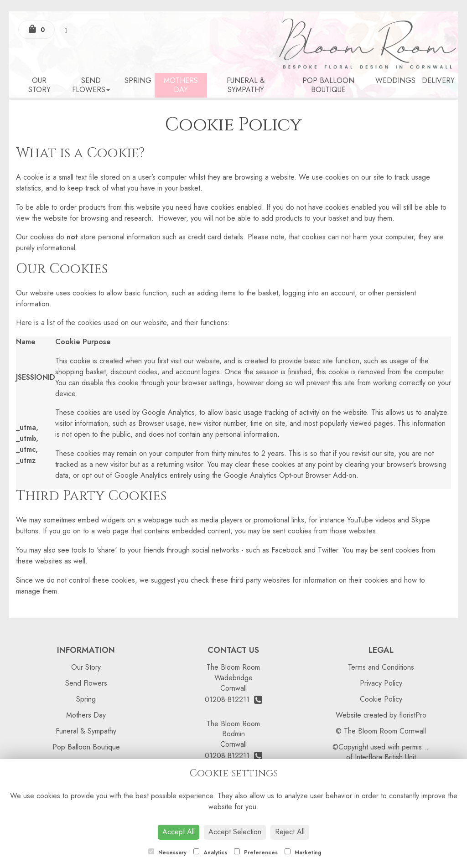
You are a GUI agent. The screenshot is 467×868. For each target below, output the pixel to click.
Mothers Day (181, 85)
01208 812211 (233, 700)
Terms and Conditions (381, 667)
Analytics (210, 852)
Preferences (256, 852)
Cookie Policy (381, 699)
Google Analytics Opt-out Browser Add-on (290, 475)
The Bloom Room (233, 667)
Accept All (179, 832)
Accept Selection (235, 832)
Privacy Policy (381, 683)
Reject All (290, 832)
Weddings (395, 80)
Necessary (167, 852)
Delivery (438, 80)
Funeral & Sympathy (246, 85)
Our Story (39, 85)
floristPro (413, 715)
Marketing (303, 852)
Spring (138, 80)
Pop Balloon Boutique (328, 85)
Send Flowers (91, 85)
